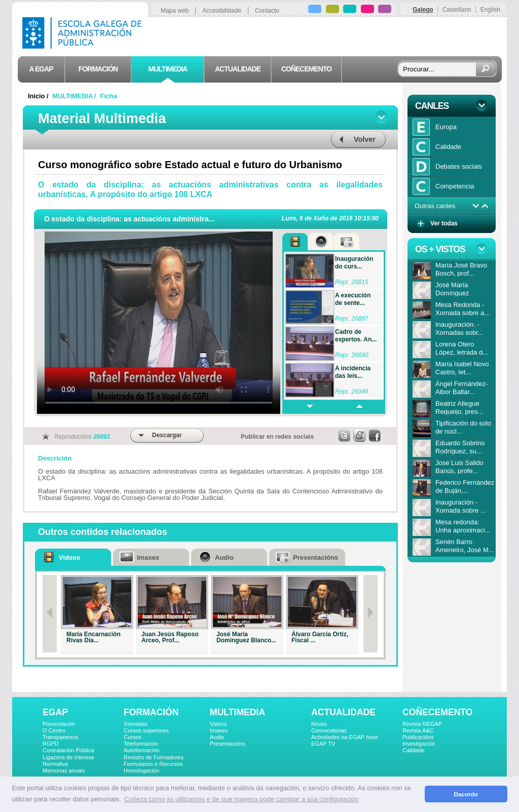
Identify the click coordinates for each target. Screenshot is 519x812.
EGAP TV (323, 744)
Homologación (141, 770)
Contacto (267, 11)
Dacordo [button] (466, 794)
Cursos (133, 737)
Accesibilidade (222, 11)
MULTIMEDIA (237, 712)
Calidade (413, 750)
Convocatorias (329, 730)
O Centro (54, 730)
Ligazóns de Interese (68, 757)
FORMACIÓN (151, 712)
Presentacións (228, 744)
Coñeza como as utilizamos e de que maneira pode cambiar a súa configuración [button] (241, 799)
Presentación (59, 724)
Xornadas (136, 724)
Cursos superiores (146, 730)
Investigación (419, 744)
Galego (423, 10)
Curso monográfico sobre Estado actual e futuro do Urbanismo (190, 165)
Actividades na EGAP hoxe (345, 737)
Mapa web (175, 11)
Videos (218, 724)
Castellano (457, 10)
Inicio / (39, 96)
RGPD (51, 744)
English (490, 10)
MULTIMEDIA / (76, 96)
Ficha (109, 96)
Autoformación (142, 750)
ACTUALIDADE (343, 712)
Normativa (55, 764)
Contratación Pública (68, 750)
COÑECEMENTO (437, 712)
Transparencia (60, 737)
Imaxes (219, 730)
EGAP (55, 712)
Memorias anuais (64, 770)
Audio (217, 737)
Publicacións (418, 737)
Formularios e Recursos (153, 764)
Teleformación (141, 744)
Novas (319, 724)
